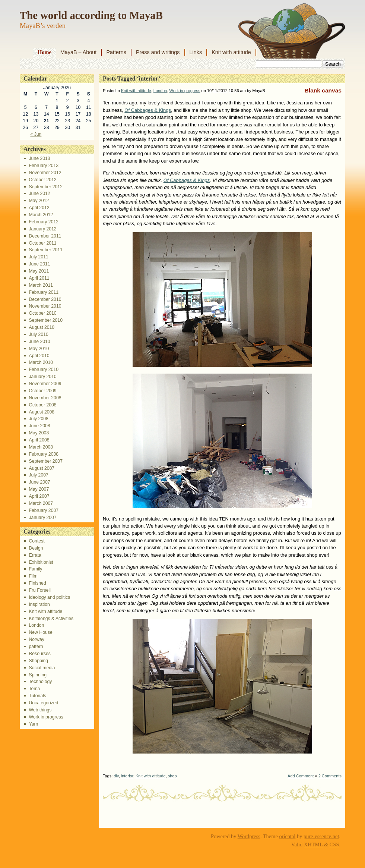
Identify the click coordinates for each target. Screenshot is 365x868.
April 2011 (39, 278)
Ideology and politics (49, 597)
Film (33, 576)
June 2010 (39, 342)
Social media (42, 668)
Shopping (38, 661)
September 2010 (45, 320)
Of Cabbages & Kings (148, 110)
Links (196, 52)
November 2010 (45, 306)
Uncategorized (43, 703)
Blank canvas (323, 90)
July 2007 (38, 475)
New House (40, 632)
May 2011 (39, 271)
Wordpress (249, 836)
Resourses (39, 654)
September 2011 (45, 250)
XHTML (313, 845)
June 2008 (39, 426)
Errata (35, 555)
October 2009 (42, 391)
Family (35, 569)
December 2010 (45, 299)
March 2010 (41, 362)
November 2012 (45, 173)
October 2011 (42, 243)
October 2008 (42, 405)
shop (172, 776)
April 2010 (39, 356)
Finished (37, 583)
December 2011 (45, 236)
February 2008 (44, 454)
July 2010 (38, 334)
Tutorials (37, 696)
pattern (36, 647)
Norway (36, 639)
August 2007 (42, 468)
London (36, 625)
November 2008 (45, 398)
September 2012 (45, 187)
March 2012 (41, 215)
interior (127, 776)
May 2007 (39, 489)
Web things (40, 710)
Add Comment (301, 776)
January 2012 (42, 229)
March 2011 (41, 285)
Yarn (33, 724)
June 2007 (39, 482)
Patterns (116, 52)
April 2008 (39, 440)
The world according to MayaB (91, 15)
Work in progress (46, 717)
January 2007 (42, 518)
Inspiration (39, 604)
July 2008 (38, 419)
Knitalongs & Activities (51, 619)
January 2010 (42, 377)
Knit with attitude (231, 52)
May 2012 (39, 201)
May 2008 (39, 433)
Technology (40, 682)
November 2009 (45, 384)
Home (45, 52)
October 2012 (42, 180)
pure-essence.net (321, 836)
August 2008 (42, 412)
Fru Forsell (39, 590)
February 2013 (44, 166)
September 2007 (45, 461)
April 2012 (39, 208)
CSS (334, 845)
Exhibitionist (41, 562)
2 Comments (330, 776)
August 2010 (42, 327)
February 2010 (44, 369)
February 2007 (44, 510)
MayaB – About (79, 52)
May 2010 (39, 349)
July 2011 (38, 257)
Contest (36, 541)
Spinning (38, 675)
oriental (287, 836)
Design (36, 548)
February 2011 (44, 292)
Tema (34, 689)
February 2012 (44, 222)
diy (116, 776)
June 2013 (39, 158)
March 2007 (41, 503)
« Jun (36, 134)
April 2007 (39, 496)
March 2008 (41, 447)
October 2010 (42, 313)
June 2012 (39, 194)
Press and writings (158, 52)
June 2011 (39, 264)
